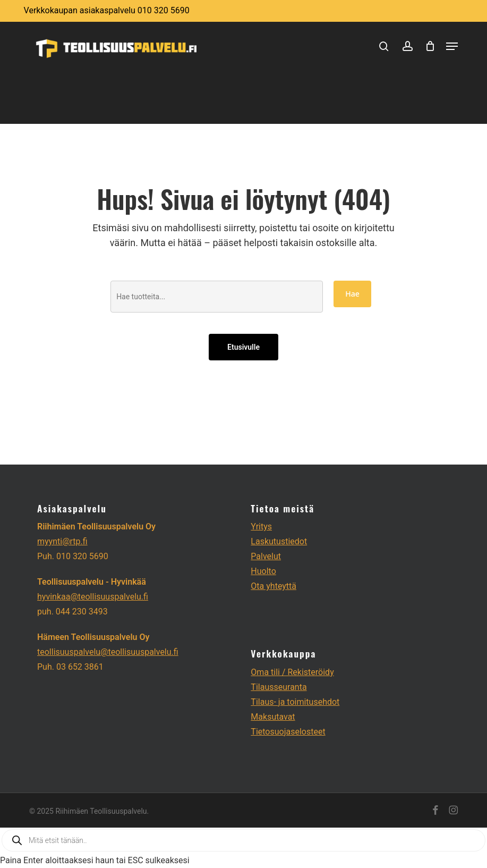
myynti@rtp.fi (62, 541)
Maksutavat (273, 717)
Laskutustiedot (279, 541)
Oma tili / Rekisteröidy (292, 672)
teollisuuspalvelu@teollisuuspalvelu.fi (108, 652)
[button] (452, 46)
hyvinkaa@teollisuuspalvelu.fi (93, 597)
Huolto (263, 571)
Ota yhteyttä (274, 586)
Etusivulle (244, 347)
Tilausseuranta (279, 687)
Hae (352, 294)
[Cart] (430, 46)
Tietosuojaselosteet (288, 732)
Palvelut (266, 556)
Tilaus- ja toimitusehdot (295, 702)
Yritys (261, 526)
